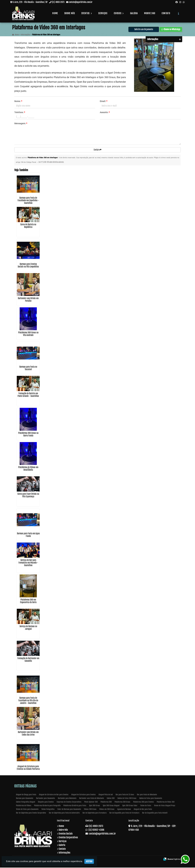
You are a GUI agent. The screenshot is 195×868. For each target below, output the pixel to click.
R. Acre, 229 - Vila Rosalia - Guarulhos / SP (30, 2)
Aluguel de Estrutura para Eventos (83, 795)
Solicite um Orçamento (144, 30)
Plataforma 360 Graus (122, 802)
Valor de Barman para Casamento (69, 810)
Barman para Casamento (25, 799)
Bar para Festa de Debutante (147, 795)
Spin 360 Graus (95, 806)
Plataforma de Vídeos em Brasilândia (28, 469)
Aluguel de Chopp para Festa (26, 795)
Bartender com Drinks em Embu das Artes (28, 734)
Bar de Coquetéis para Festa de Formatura (124, 813)
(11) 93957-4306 (96, 830)
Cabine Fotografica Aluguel (26, 802)
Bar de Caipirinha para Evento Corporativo (31, 813)
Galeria (134, 13)
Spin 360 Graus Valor (130, 806)
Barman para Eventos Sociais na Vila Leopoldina (28, 266)
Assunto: (105, 113)
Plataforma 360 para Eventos (144, 802)
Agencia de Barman (124, 810)
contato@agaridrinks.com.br (81, 2)
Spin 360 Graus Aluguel (111, 806)
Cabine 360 (111, 799)
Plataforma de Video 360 (166, 802)
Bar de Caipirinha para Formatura (95, 813)
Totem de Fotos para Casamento (27, 810)
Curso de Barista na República (28, 226)
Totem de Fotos (146, 806)
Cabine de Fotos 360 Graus (127, 799)
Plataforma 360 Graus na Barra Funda (28, 435)
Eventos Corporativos (68, 838)
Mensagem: (21, 124)
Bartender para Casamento (46, 799)
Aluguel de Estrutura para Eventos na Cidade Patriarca (28, 768)
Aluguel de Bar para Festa (143, 810)
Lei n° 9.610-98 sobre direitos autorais (51, 163)
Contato (166, 13)
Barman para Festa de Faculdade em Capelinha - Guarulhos (28, 201)
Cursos (119, 13)
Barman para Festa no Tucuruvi (28, 369)
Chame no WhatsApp (171, 30)
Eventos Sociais (66, 834)
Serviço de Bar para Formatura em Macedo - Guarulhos (28, 563)
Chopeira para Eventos (46, 802)
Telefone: (20, 113)
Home (55, 13)
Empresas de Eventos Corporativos (69, 802)
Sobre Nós (70, 13)
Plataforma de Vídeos (24, 806)
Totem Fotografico (48, 810)
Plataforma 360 (106, 802)
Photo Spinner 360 (91, 802)
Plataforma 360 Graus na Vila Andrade (28, 334)
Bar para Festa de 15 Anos (125, 795)
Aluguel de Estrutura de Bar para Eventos (54, 795)
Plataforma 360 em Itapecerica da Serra (28, 601)
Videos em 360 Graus (107, 810)
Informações (64, 853)
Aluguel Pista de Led (106, 795)
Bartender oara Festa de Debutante (92, 799)
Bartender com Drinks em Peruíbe (28, 300)
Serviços (103, 13)
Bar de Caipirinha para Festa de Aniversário (64, 813)
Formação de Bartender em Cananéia (28, 660)
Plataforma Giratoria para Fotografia (47, 806)
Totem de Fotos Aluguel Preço (165, 806)
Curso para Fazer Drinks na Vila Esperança (28, 496)
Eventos (87, 13)
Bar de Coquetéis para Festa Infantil (155, 813)
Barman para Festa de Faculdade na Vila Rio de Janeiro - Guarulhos (28, 701)
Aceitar (89, 861)
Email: (104, 102)
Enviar (98, 150)
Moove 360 (150, 13)
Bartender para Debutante (67, 799)
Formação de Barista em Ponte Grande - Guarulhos (28, 395)
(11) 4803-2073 (58, 2)
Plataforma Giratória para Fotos (75, 806)
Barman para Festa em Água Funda (28, 535)
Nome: (18, 102)
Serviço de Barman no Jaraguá (28, 628)
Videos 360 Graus (90, 810)
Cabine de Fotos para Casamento (151, 799)
